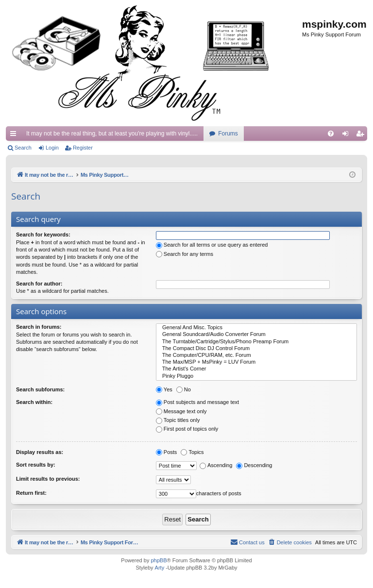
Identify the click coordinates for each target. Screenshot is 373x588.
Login (52, 148)
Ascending (216, 465)
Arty (160, 568)
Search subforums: (40, 389)
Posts (167, 452)
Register (83, 148)
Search (23, 148)
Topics (192, 452)
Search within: (34, 402)
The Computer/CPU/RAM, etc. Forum (256, 355)
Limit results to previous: (48, 479)
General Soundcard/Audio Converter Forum (256, 335)
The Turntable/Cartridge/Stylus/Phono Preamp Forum (256, 342)
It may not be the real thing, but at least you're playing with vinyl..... (112, 134)
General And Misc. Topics (256, 328)
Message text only (181, 411)
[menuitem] (331, 134)
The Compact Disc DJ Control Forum (256, 349)
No (184, 389)
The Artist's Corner (256, 369)
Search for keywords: (43, 235)
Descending (254, 465)
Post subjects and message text (197, 402)
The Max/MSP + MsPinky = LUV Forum (256, 362)
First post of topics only (187, 429)
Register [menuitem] (362, 135)
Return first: (31, 493)
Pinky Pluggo (256, 376)
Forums (228, 134)
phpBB (159, 561)
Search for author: (39, 284)
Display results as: (40, 452)
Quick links (15, 135)
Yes (164, 389)
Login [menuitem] (348, 135)
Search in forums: (39, 327)
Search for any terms (185, 254)
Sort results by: (36, 465)
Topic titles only (178, 420)
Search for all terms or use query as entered (212, 245)
